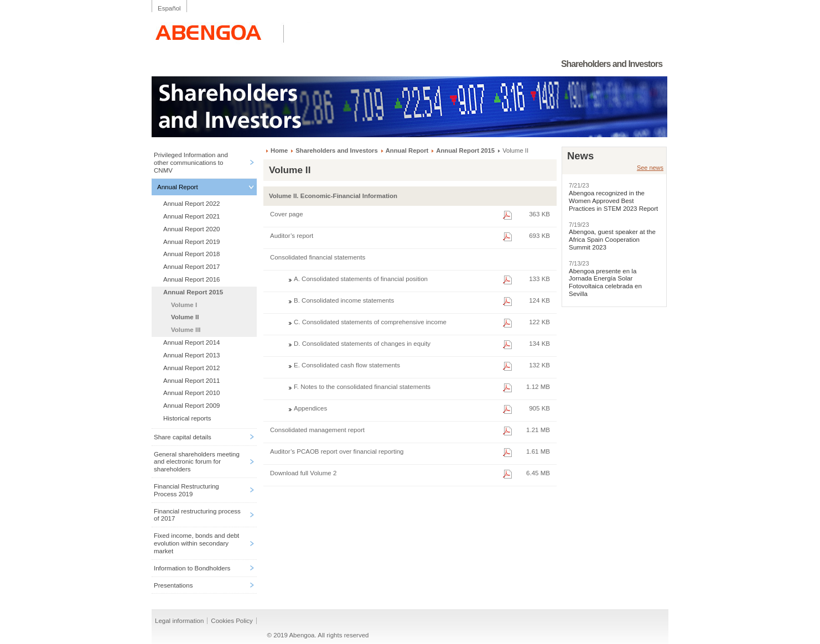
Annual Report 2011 (191, 381)
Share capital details (183, 437)
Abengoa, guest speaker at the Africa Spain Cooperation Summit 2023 (612, 240)
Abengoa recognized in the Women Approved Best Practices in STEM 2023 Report (613, 201)
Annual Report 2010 (191, 393)
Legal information (179, 621)
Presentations (173, 585)
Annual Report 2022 (191, 204)
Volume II (185, 317)
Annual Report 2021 (191, 216)
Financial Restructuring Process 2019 (186, 490)
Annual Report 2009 (191, 406)
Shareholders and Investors (336, 150)
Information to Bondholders (192, 568)
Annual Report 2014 (191, 342)
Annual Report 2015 (193, 292)
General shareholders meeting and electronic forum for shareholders (197, 462)
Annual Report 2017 (191, 267)
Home (279, 150)
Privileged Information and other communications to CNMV (191, 163)
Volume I (184, 305)
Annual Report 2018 (191, 254)
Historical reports (187, 418)
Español (169, 8)
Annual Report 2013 (191, 355)
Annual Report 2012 (191, 368)
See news (650, 168)
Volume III (186, 330)
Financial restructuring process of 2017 (197, 515)
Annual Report (178, 187)
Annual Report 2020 (191, 229)
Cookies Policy (232, 621)
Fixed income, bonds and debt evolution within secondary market (196, 543)
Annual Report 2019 (191, 242)
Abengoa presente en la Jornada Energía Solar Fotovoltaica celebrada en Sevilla (605, 282)
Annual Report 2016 (191, 279)
